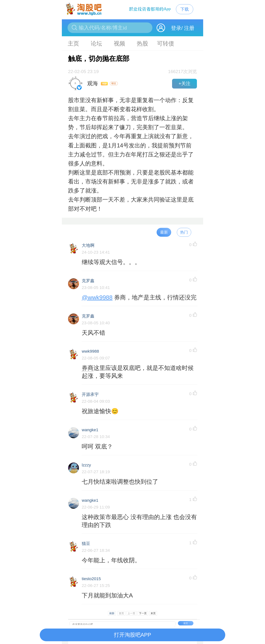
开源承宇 (90, 395)
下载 (185, 9)
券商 (88, 368)
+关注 (184, 83)
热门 (184, 232)
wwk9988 (90, 351)
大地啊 (88, 245)
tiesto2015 (91, 579)
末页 (153, 613)
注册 (189, 28)
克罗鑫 (88, 281)
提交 (186, 623)
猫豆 (86, 544)
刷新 (112, 613)
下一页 (143, 613)
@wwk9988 (97, 297)
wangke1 (90, 430)
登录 (176, 28)
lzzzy (86, 465)
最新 (164, 232)
